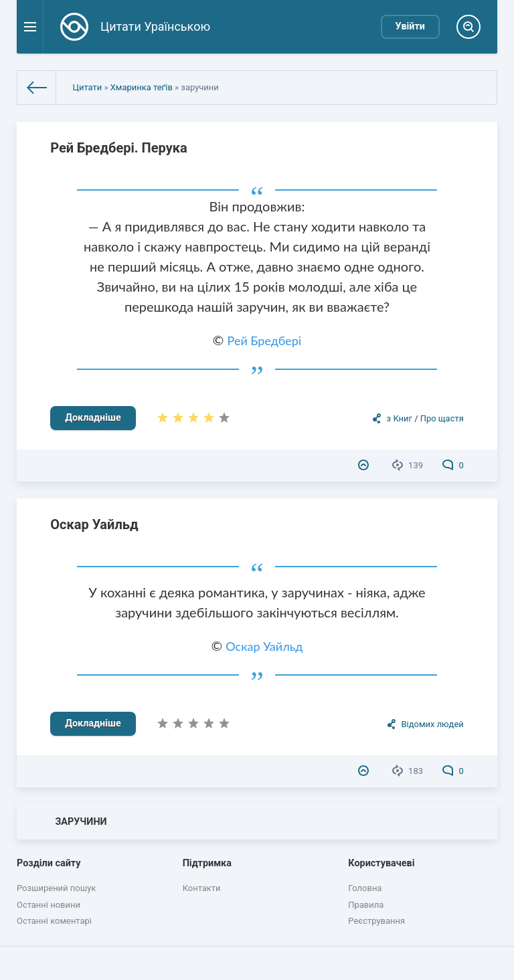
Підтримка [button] (207, 863)
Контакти (202, 888)
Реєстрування (376, 921)
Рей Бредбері (265, 340)
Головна (365, 888)
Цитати (87, 87)
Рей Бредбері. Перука (118, 148)
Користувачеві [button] (381, 863)
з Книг (400, 418)
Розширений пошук (56, 888)
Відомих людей (432, 724)
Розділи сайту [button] (49, 863)
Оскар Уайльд (94, 524)
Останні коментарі (54, 921)
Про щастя (442, 418)
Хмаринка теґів (142, 87)
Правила (366, 905)
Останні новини (49, 905)
